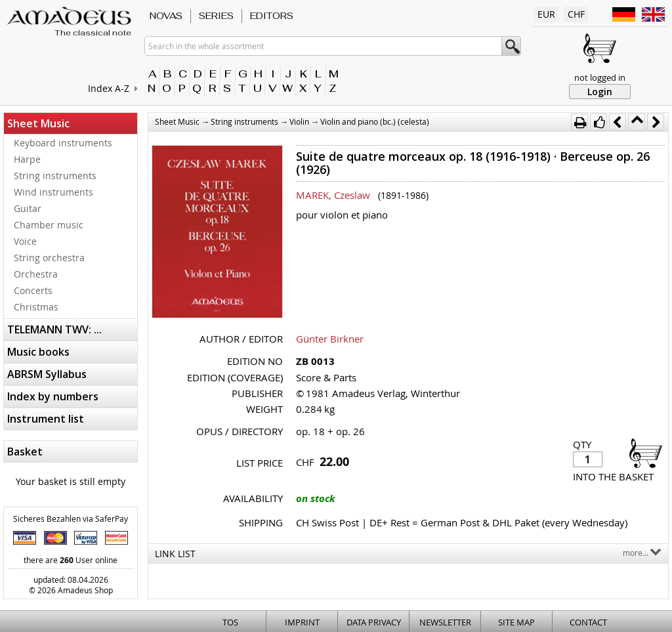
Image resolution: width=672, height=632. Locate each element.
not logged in (600, 77)
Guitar (28, 208)
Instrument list (46, 419)
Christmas (36, 307)
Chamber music (49, 225)
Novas (166, 16)
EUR (546, 14)
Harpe (27, 159)
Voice (25, 241)
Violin (299, 121)
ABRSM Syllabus (47, 374)
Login (600, 92)
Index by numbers (53, 396)
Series (216, 16)
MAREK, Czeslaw (333, 195)
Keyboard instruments (63, 143)
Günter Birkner (330, 339)
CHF (576, 14)
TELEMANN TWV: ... (54, 329)
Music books (38, 352)
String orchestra (49, 258)
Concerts (33, 290)
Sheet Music (38, 123)
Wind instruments (53, 192)
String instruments (55, 176)
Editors (272, 16)
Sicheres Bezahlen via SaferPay (71, 518)
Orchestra (36, 274)
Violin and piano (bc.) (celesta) (375, 121)
